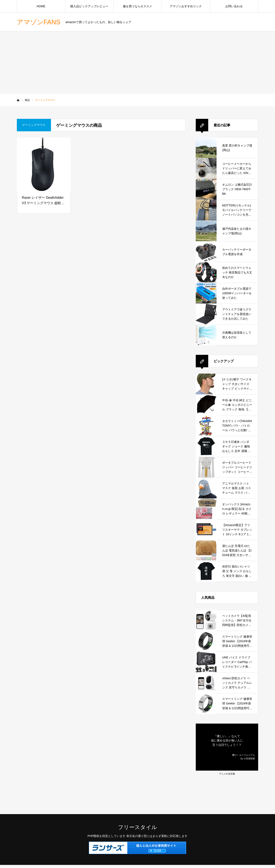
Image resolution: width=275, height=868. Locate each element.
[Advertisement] (137, 63)
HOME (41, 6)
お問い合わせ (234, 6)
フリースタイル (137, 827)
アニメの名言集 (227, 774)
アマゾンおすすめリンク (186, 6)
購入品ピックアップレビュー (89, 6)
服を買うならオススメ (137, 6)
